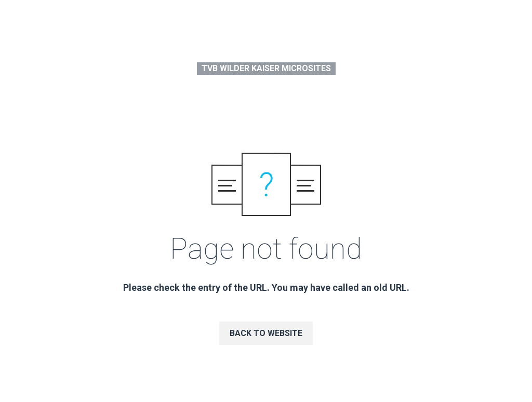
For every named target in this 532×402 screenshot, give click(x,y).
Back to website (266, 333)
